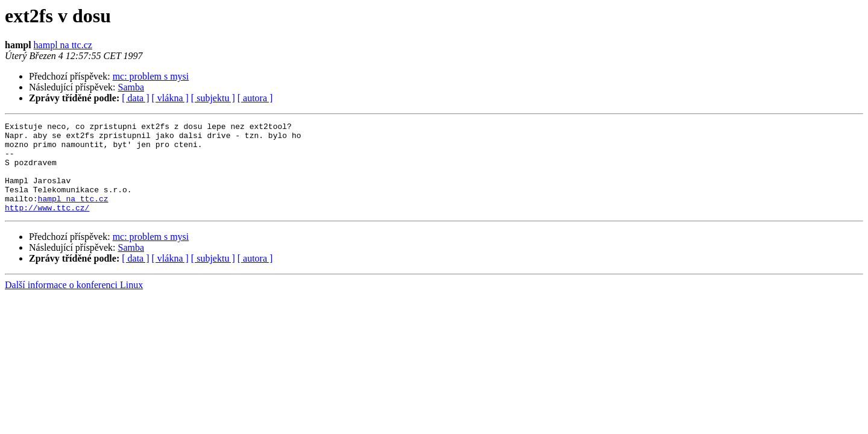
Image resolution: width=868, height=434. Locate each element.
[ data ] (135, 98)
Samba (131, 87)
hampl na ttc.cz (63, 45)
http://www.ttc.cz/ (47, 225)
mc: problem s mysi (151, 76)
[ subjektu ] (213, 98)
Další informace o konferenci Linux (74, 303)
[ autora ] (255, 98)
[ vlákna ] (170, 98)
